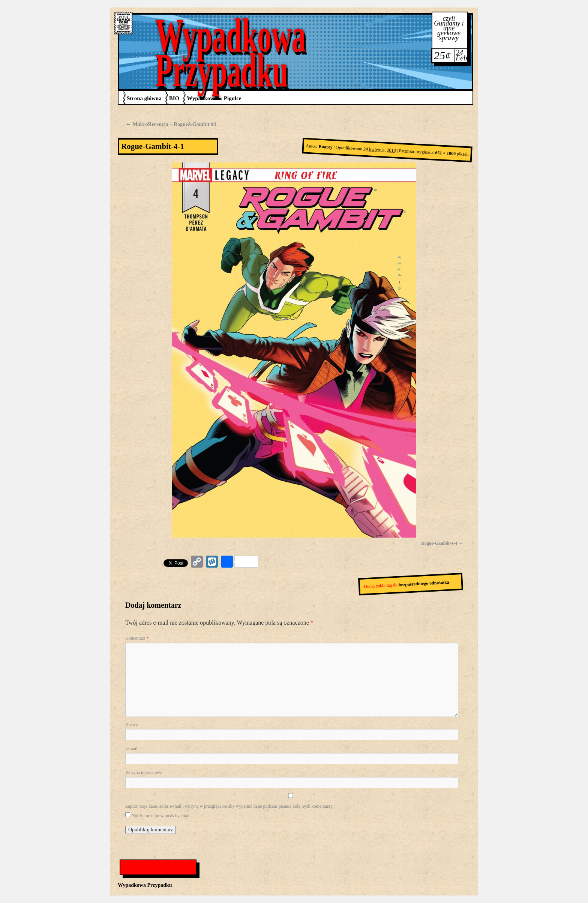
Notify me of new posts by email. (162, 816)
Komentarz (137, 638)
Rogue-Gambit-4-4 (439, 543)
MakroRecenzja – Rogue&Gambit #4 (171, 124)
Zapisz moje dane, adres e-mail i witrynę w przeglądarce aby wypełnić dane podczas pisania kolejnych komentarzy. (229, 806)
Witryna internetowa (144, 772)
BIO (174, 98)
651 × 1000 (445, 153)
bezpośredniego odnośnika (424, 584)
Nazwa (131, 724)
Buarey (325, 147)
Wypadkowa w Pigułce (214, 98)
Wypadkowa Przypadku (231, 53)
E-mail (131, 748)
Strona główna (144, 98)
